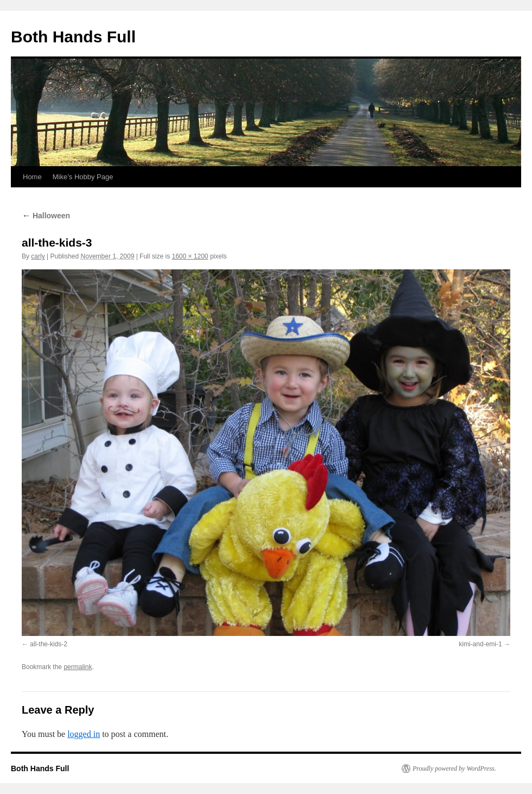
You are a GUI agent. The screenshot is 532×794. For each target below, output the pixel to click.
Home (32, 177)
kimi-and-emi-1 (480, 644)
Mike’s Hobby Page (83, 177)
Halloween (46, 216)
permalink (78, 667)
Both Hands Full (73, 37)
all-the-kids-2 (49, 644)
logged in (84, 734)
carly (38, 256)
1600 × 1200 (190, 256)
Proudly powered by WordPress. (454, 768)
